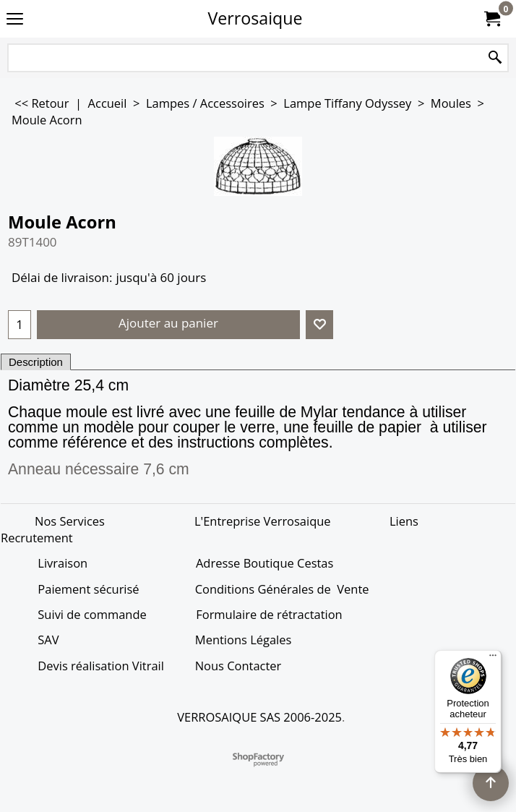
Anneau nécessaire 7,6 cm (99, 469)
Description (36, 362)
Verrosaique (255, 18)
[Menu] (493, 659)
